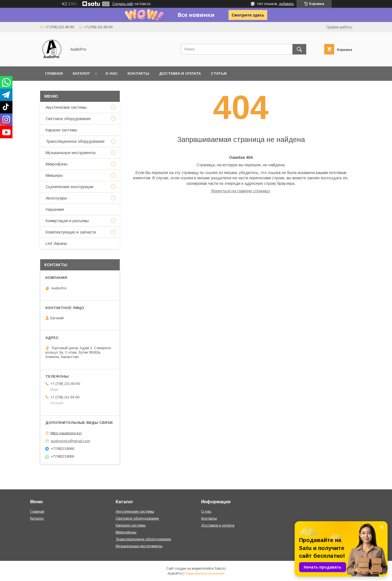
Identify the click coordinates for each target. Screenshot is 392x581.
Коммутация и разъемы (67, 221)
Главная (54, 73)
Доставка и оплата (180, 73)
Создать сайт (123, 4)
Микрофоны (57, 164)
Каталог (81, 73)
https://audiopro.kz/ (66, 433)
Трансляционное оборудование (75, 141)
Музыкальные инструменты (71, 153)
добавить (286, 4)
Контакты (138, 73)
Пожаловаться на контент (204, 574)
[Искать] (299, 49)
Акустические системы (66, 107)
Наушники (55, 209)
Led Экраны (56, 243)
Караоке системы (61, 130)
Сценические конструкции (70, 187)
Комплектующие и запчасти (71, 232)
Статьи (219, 73)
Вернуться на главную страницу (241, 191)
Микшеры (54, 175)
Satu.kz (220, 569)
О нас (111, 73)
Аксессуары (56, 198)
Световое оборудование (68, 119)
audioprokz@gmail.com (70, 441)
